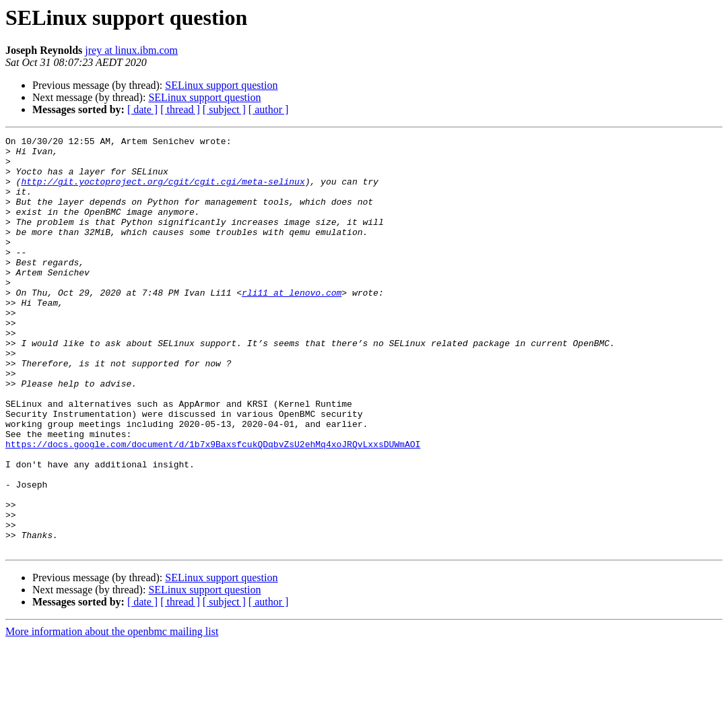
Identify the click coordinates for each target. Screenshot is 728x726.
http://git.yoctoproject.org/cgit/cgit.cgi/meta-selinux (163, 191)
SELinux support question (221, 85)
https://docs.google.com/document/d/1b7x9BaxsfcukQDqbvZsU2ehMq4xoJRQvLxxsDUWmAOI (213, 506)
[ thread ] (180, 109)
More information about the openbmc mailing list (112, 714)
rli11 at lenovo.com (292, 325)
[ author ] (269, 109)
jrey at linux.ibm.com (131, 50)
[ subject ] (224, 109)
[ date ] (142, 109)
